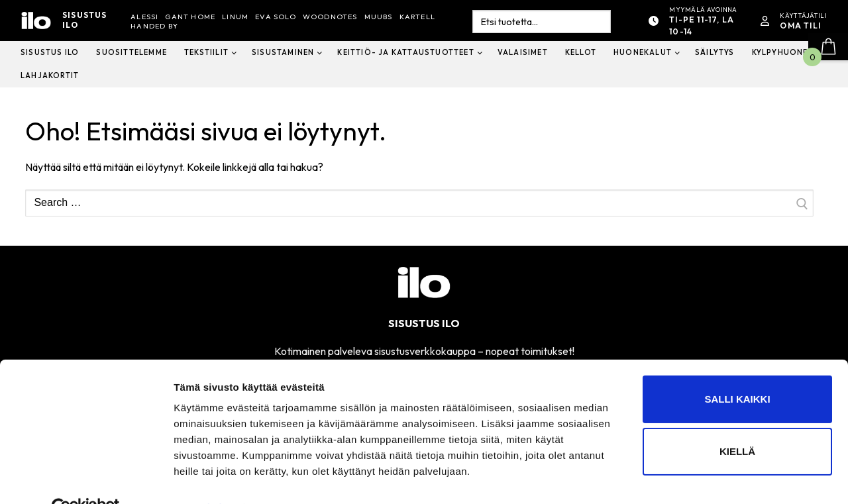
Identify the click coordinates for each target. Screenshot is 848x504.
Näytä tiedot (202, 478)
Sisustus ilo (85, 20)
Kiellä (737, 422)
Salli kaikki (737, 369)
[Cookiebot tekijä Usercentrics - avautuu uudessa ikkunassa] (86, 478)
